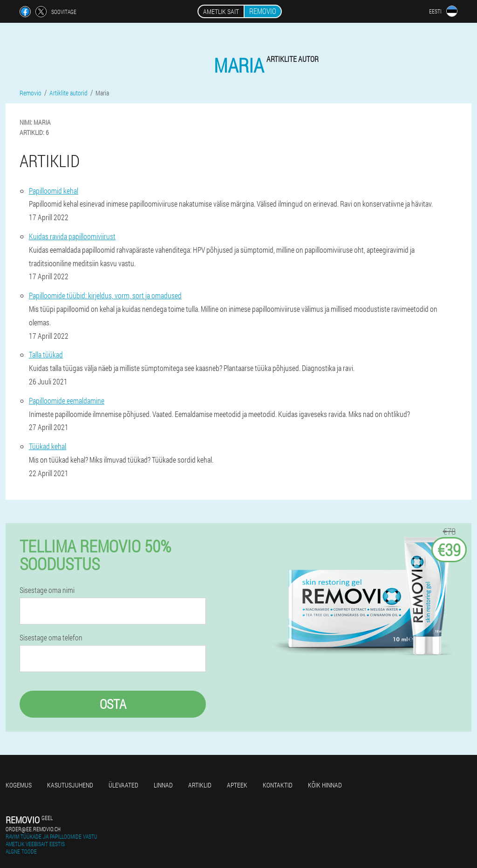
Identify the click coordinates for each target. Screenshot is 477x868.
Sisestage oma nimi (47, 590)
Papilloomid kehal (54, 191)
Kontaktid (278, 785)
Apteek (237, 785)
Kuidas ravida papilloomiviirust (72, 236)
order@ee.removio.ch (33, 829)
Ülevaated (123, 785)
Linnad (163, 785)
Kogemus (19, 785)
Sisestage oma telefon (51, 638)
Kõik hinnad (325, 785)
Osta (113, 704)
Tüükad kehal (48, 446)
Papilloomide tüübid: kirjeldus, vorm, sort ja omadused (105, 295)
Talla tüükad (46, 354)
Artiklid (200, 785)
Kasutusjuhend (70, 785)
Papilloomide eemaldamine (67, 400)
